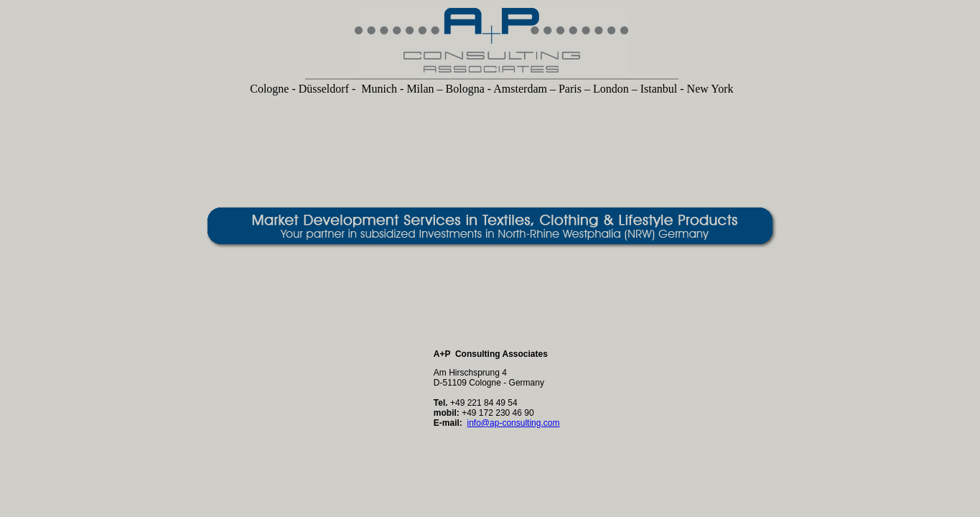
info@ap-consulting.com (514, 423)
